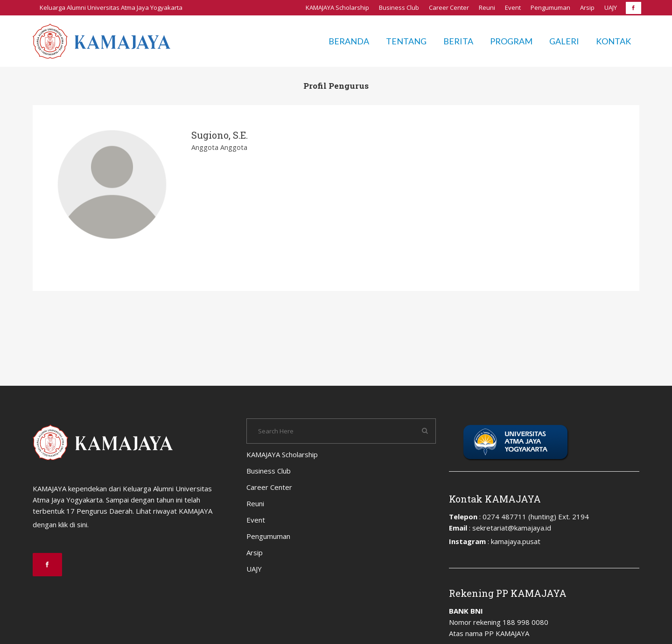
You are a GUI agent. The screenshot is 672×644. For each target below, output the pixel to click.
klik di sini (73, 524)
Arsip (587, 7)
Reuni (487, 7)
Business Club (399, 7)
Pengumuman (550, 7)
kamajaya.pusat (516, 541)
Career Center (449, 7)
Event (513, 7)
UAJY (611, 7)
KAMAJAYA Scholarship (337, 7)
